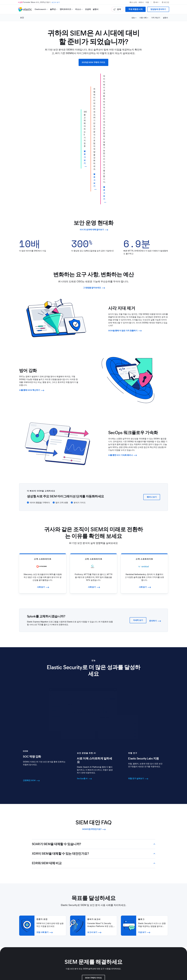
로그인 (165, 2)
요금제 (88, 9)
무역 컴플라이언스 (109, 926)
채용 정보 (61, 916)
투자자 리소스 (160, 892)
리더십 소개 (62, 896)
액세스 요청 (106, 899)
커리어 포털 (62, 919)
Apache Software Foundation (95, 968)
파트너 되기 (106, 903)
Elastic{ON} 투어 (161, 919)
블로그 (60, 899)
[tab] (45, 649)
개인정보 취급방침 (109, 923)
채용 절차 (61, 923)
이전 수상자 (159, 916)
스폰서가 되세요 (161, 923)
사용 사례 (143, 18)
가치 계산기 (156, 18)
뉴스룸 (60, 903)
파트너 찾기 (106, 892)
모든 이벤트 (159, 926)
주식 (156, 903)
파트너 (141, 2)
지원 (147, 2)
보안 (22, 18)
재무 (156, 899)
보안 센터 (105, 919)
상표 (21, 961)
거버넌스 (157, 896)
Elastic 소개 (62, 892)
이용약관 (26, 961)
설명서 (96, 9)
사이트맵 (47, 961)
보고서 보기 (56, 2)
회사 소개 (133, 2)
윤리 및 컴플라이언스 (110, 930)
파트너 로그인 (107, 896)
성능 (133, 18)
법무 (103, 916)
